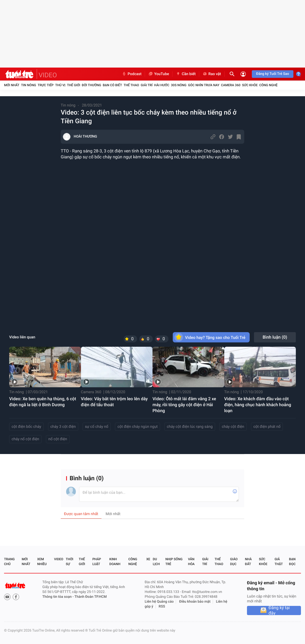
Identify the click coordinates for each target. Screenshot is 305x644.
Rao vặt (212, 74)
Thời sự (70, 562)
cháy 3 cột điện (63, 427)
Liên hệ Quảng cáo (159, 602)
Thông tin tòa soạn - (58, 597)
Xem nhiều (42, 562)
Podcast (132, 74)
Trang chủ (9, 562)
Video (59, 559)
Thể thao (131, 85)
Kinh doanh (115, 562)
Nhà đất (248, 562)
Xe (148, 559)
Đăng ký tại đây (279, 610)
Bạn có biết (112, 85)
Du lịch (156, 562)
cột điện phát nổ (267, 427)
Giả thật (279, 562)
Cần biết (186, 74)
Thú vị (60, 85)
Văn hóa (191, 562)
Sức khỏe (250, 85)
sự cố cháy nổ (97, 427)
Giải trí (147, 85)
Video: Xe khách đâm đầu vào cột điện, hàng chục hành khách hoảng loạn (258, 405)
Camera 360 (231, 85)
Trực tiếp (46, 85)
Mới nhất (12, 85)
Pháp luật (97, 562)
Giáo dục (234, 562)
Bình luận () (275, 337)
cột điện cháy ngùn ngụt (138, 427)
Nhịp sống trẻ (174, 562)
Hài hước (162, 85)
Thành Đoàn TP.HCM (91, 597)
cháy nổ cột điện (25, 439)
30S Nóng (179, 85)
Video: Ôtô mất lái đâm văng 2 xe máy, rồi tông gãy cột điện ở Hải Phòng (184, 405)
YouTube (159, 74)
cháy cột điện (233, 427)
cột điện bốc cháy (26, 427)
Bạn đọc (292, 562)
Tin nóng (29, 85)
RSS (162, 607)
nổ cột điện (58, 439)
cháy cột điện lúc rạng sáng (190, 427)
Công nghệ (268, 85)
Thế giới (74, 85)
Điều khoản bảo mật (195, 602)
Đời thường (91, 85)
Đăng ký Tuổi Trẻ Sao (273, 74)
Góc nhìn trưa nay (204, 85)
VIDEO (48, 75)
